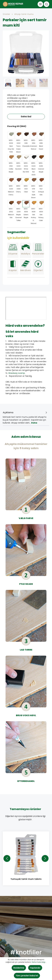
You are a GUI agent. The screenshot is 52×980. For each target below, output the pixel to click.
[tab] (25, 417)
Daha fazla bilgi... (39, 962)
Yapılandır (35, 968)
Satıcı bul (26, 116)
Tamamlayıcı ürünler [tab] (25, 809)
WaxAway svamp (17, 373)
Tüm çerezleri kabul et (27, 976)
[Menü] (40, 4)
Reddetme (19, 968)
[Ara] (46, 4)
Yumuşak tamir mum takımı (26, 879)
